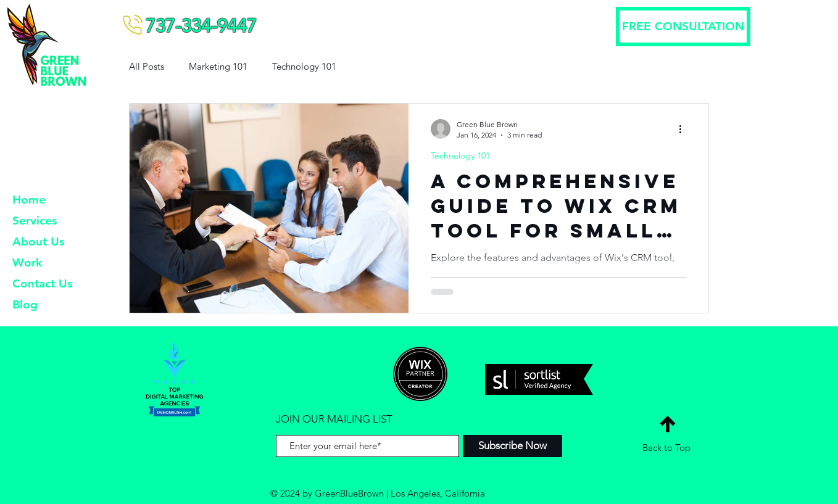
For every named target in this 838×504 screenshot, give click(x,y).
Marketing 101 (218, 66)
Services (35, 221)
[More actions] (684, 129)
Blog (25, 304)
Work (27, 262)
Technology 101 (304, 66)
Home (29, 200)
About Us (38, 242)
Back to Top (666, 448)
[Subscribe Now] (512, 446)
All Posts (147, 66)
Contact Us (42, 283)
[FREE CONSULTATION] (683, 27)
